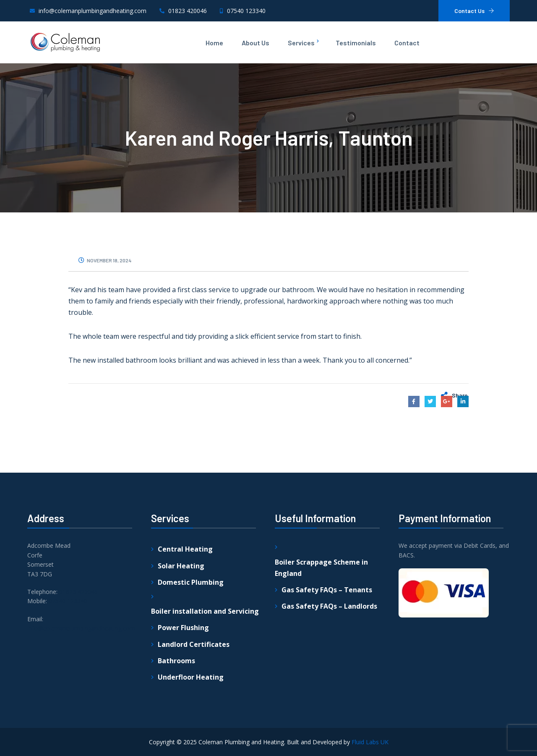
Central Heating (185, 646)
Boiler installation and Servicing (205, 707)
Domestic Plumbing (191, 678)
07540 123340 (68, 697)
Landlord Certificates (194, 740)
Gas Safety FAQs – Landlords (329, 702)
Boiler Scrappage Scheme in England (321, 664)
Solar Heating (181, 662)
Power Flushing (183, 724)
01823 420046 (78, 688)
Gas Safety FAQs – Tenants (327, 686)
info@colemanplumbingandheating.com (81, 724)
